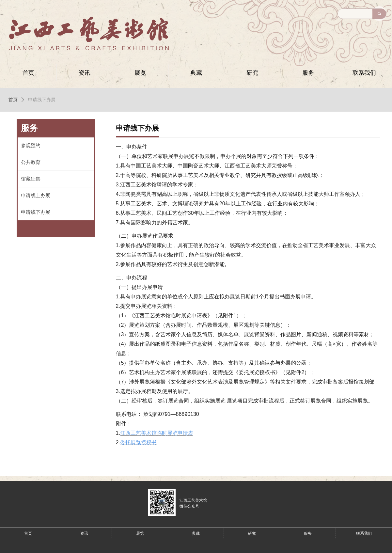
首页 (13, 100)
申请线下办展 (42, 100)
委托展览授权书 (138, 442)
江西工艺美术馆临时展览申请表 (157, 433)
